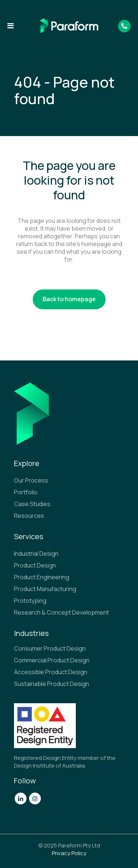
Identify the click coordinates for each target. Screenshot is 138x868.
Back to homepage (69, 299)
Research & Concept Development (61, 612)
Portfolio (26, 492)
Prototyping (30, 601)
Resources (29, 516)
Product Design (35, 565)
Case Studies (32, 504)
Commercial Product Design (52, 660)
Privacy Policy (69, 853)
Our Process (31, 480)
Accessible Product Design (51, 672)
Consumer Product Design (50, 648)
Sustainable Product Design (52, 684)
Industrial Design (36, 554)
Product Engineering (42, 577)
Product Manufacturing (45, 589)
